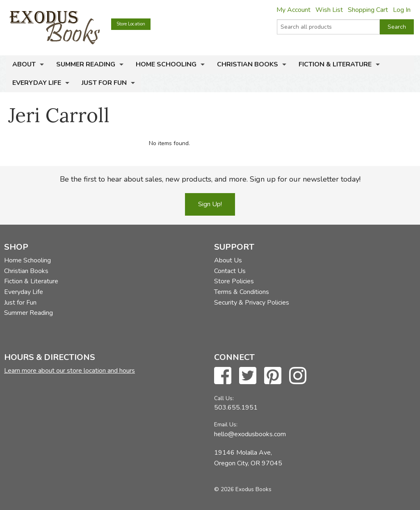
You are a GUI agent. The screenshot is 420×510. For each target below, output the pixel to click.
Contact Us (230, 271)
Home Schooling (166, 64)
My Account (293, 10)
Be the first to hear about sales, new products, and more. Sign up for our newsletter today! (210, 179)
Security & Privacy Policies (252, 303)
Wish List (329, 10)
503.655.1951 (236, 408)
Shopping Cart (368, 10)
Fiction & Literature (335, 64)
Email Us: (226, 425)
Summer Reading (86, 64)
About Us (228, 260)
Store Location (131, 24)
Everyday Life (37, 83)
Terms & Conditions (242, 292)
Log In (402, 10)
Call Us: (224, 398)
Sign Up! (210, 204)
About (24, 64)
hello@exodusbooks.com (250, 434)
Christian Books (248, 64)
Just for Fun (104, 83)
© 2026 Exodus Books (243, 489)
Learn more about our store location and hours (70, 371)
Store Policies (234, 281)
